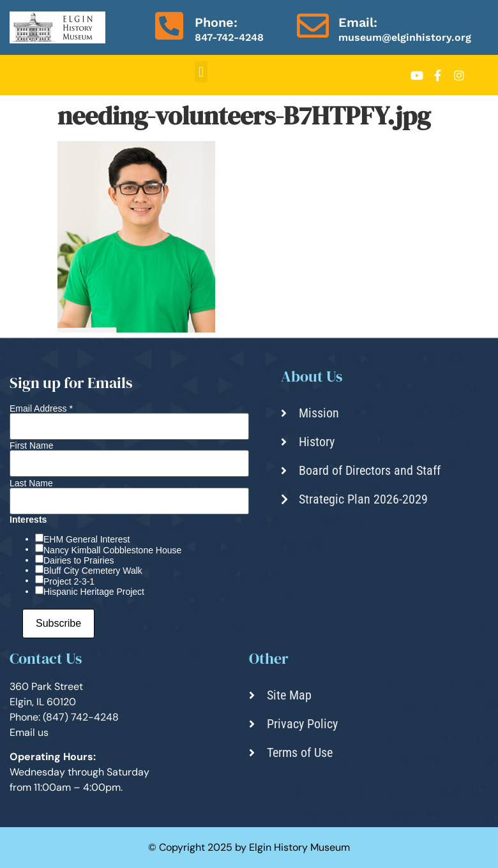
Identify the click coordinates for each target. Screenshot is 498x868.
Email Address (41, 408)
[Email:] (313, 26)
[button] (201, 72)
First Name (31, 445)
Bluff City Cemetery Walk (93, 571)
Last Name (31, 483)
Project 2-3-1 (69, 581)
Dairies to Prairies (79, 560)
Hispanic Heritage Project (94, 592)
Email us (29, 732)
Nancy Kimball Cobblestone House (112, 550)
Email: (358, 22)
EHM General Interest (87, 539)
